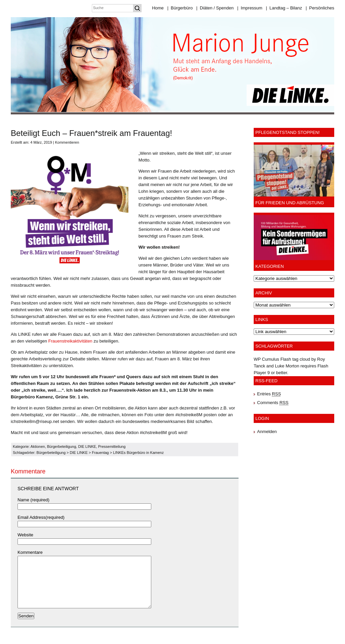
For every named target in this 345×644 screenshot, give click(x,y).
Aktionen (38, 446)
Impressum (250, 8)
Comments (273, 403)
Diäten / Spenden (215, 8)
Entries (269, 394)
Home (158, 8)
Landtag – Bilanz (284, 8)
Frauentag (100, 453)
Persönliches (320, 8)
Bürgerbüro (180, 8)
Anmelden (267, 432)
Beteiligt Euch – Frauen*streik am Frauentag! (91, 133)
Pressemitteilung (112, 446)
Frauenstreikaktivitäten (70, 341)
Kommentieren (67, 142)
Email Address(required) (41, 517)
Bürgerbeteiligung (62, 446)
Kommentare (30, 552)
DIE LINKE (87, 446)
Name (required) (34, 500)
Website (25, 535)
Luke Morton (287, 366)
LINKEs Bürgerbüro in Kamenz (138, 453)
